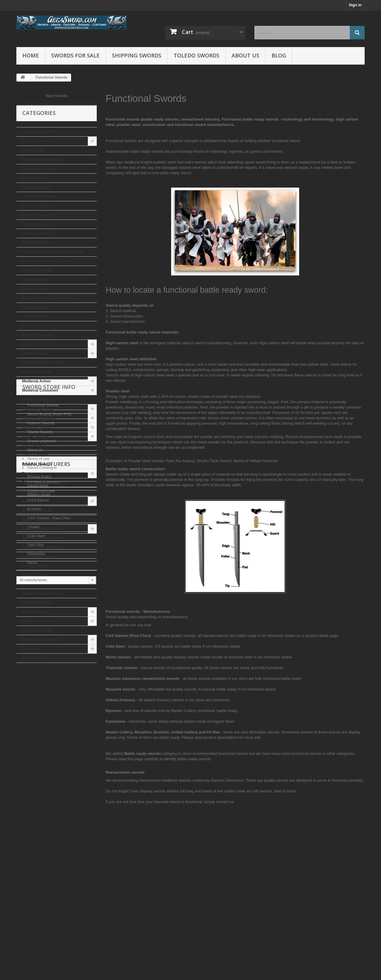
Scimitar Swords (37, 510)
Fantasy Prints (35, 658)
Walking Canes (36, 575)
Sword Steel (37, 777)
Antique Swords (37, 630)
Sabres (28, 501)
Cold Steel (36, 878)
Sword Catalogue (42, 759)
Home (31, 55)
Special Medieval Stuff (42, 529)
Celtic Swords (35, 178)
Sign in (355, 5)
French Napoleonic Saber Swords (53, 252)
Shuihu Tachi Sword (214, 461)
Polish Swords (35, 289)
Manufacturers (46, 808)
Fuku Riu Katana (180, 461)
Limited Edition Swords (43, 363)
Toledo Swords (196, 55)
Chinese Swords (37, 187)
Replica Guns (34, 612)
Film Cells (31, 649)
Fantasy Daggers (38, 215)
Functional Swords (43, 697)
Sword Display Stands (42, 538)
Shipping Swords (137, 55)
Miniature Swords (38, 427)
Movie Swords (35, 436)
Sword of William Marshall (255, 461)
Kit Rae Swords (36, 326)
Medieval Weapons (39, 418)
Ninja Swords (34, 446)
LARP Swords (35, 353)
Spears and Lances (40, 519)
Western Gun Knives (41, 593)
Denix (32, 905)
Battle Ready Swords (41, 159)
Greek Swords (35, 307)
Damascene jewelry (40, 639)
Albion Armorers (40, 833)
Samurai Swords (37, 141)
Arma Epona (38, 842)
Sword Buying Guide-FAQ (49, 706)
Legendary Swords (39, 132)
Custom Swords (40, 715)
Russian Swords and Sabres (48, 298)
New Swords (57, 96)
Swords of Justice (39, 556)
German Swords (37, 270)
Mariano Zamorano (43, 824)
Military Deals (38, 786)
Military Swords (36, 243)
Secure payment (41, 732)
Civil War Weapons (39, 196)
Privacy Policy (39, 768)
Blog (279, 55)
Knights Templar (37, 335)
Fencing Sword (36, 233)
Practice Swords (37, 464)
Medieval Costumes (40, 390)
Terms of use (38, 750)
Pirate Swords (35, 455)
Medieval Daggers (39, 399)
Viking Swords (35, 566)
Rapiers (29, 473)
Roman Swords (36, 492)
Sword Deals (34, 150)
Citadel (33, 869)
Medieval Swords (38, 409)
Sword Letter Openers (42, 547)
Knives (28, 344)
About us (245, 55)
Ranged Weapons (38, 621)
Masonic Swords (37, 372)
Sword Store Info (49, 681)
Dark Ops (35, 887)
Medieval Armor (36, 381)
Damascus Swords (39, 169)
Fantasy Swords (37, 224)
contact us (225, 802)
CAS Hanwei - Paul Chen (49, 860)
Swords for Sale (75, 55)
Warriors (30, 584)
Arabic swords (35, 316)
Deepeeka (36, 896)
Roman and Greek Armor (45, 483)
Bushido (34, 851)
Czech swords (35, 279)
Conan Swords (36, 206)
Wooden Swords (37, 603)
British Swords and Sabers (47, 261)
